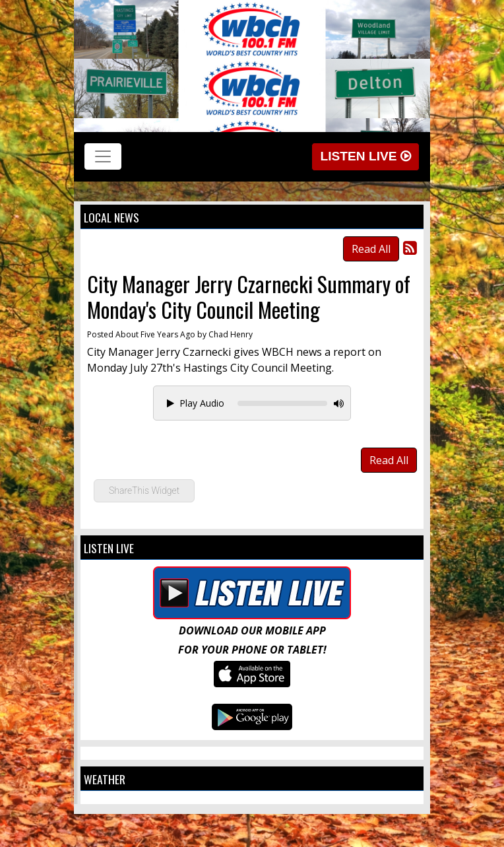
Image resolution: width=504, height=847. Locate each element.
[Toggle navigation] (103, 156)
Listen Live (365, 156)
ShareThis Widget (144, 491)
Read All (371, 249)
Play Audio (196, 403)
